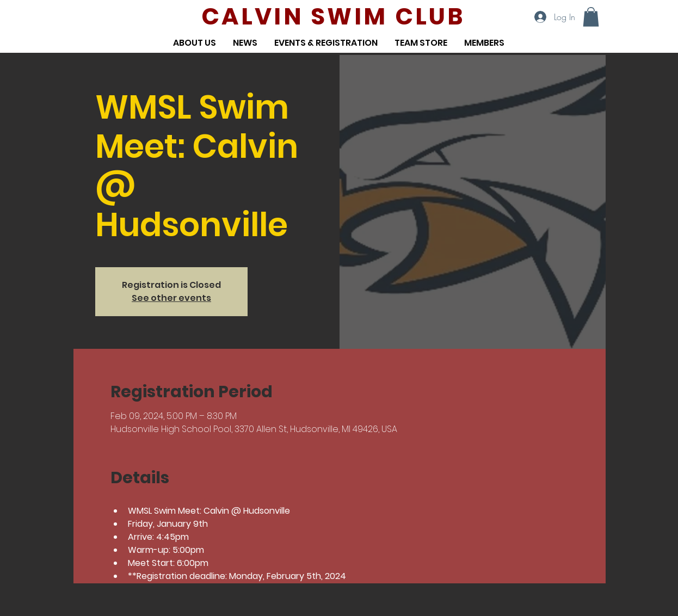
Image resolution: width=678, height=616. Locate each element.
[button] (591, 17)
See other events (171, 298)
